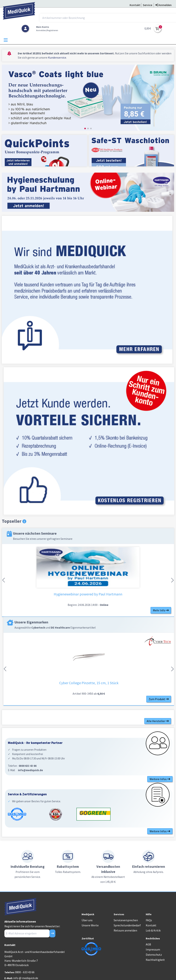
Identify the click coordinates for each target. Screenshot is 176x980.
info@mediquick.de (30, 770)
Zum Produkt (159, 699)
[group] (88, 98)
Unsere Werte (90, 925)
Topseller (14, 521)
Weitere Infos (160, 779)
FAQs (149, 920)
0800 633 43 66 (28, 766)
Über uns (87, 920)
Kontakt (151, 925)
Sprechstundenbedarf (127, 925)
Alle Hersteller (158, 721)
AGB (148, 944)
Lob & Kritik (153, 930)
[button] (85, 128)
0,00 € (148, 28)
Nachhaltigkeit (155, 960)
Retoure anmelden (125, 930)
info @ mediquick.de (26, 978)
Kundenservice (57, 57)
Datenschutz (154, 955)
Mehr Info (161, 610)
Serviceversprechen (126, 920)
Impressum (153, 949)
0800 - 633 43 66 (25, 972)
